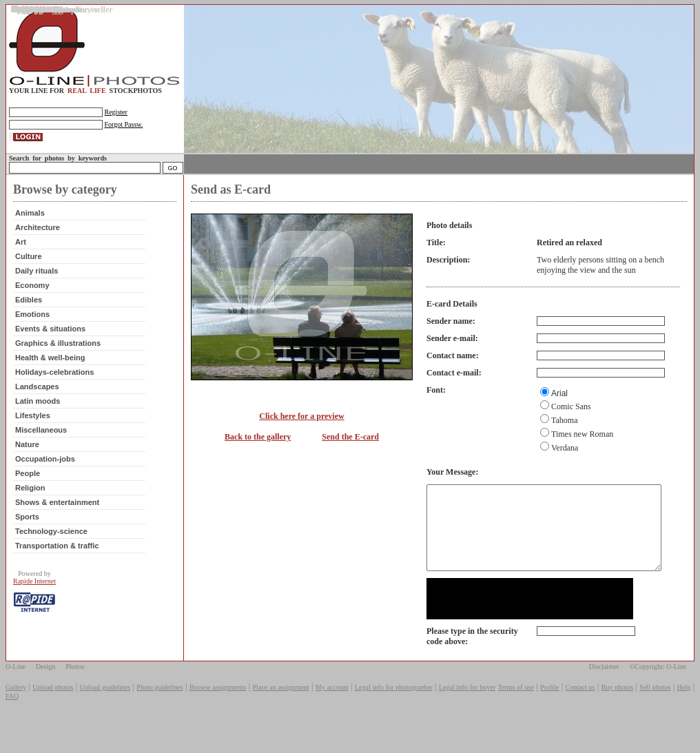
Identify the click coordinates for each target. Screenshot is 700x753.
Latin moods (36, 413)
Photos (75, 695)
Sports (26, 528)
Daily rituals (35, 282)
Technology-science (50, 543)
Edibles (27, 311)
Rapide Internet (33, 593)
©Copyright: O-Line (658, 695)
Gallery (16, 715)
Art (19, 254)
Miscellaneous (40, 442)
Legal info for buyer (467, 715)
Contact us (580, 715)
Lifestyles (31, 427)
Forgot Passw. (123, 124)
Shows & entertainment (56, 514)
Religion (29, 499)
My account (332, 715)
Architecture (36, 239)
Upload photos (53, 715)
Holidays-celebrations (53, 384)
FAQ (12, 724)
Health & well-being (49, 369)
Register (115, 112)
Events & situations (49, 340)
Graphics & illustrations (56, 355)
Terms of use (515, 715)
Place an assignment (281, 715)
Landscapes (36, 398)
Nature (26, 456)
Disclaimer (604, 695)
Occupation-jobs (44, 471)
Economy (31, 297)
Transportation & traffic (56, 557)
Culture (27, 268)
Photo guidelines (159, 715)
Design (45, 695)
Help (684, 715)
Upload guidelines (105, 715)
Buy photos (617, 715)
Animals (29, 225)
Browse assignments (218, 715)
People (26, 485)
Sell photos (655, 715)
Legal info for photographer (394, 715)
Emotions (31, 326)
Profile (549, 715)
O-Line (16, 695)
